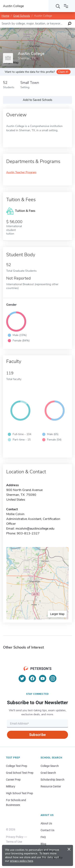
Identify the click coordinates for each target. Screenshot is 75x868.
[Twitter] (22, 678)
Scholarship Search (52, 780)
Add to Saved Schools (37, 100)
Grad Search (48, 773)
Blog (43, 844)
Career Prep (13, 780)
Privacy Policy (15, 837)
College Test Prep (17, 766)
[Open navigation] (66, 6)
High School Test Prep (19, 793)
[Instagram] (53, 678)
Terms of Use (14, 842)
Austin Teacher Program (21, 173)
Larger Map (57, 614)
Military (11, 786)
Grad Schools (22, 16)
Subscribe (37, 735)
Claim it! (63, 72)
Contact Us (47, 830)
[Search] (58, 6)
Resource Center (51, 786)
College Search (50, 766)
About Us (46, 823)
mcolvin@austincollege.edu (35, 529)
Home (5, 16)
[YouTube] (43, 678)
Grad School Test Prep (20, 773)
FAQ (43, 837)
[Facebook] (32, 678)
